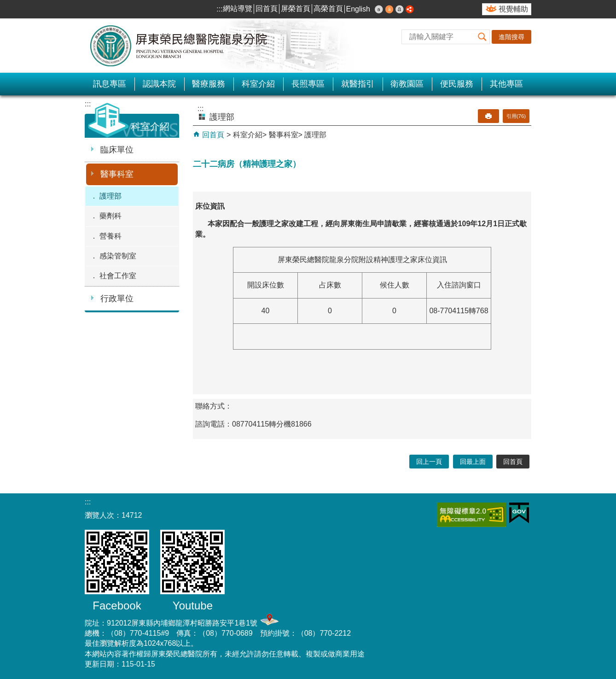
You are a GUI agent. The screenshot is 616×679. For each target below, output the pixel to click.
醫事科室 (117, 174)
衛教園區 (407, 84)
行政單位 (117, 299)
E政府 (519, 513)
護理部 (110, 196)
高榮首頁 (328, 9)
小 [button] (379, 9)
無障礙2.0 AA (471, 515)
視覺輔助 (513, 9)
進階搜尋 (511, 37)
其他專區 (506, 84)
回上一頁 (429, 462)
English (358, 9)
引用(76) (516, 116)
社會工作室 (118, 276)
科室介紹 (258, 84)
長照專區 (308, 84)
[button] (482, 37)
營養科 (110, 236)
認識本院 (159, 84)
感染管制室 (118, 256)
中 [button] (389, 9)
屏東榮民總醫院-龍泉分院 (179, 46)
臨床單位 (117, 150)
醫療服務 (209, 84)
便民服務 (457, 84)
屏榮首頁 (296, 9)
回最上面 (473, 462)
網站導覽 (238, 9)
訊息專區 (110, 84)
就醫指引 (358, 84)
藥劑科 (110, 216)
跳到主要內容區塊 (5, 5)
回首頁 (267, 9)
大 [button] (400, 9)
